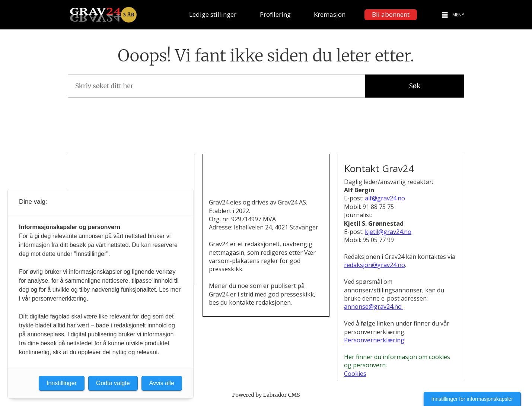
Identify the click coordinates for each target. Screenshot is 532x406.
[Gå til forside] (103, 15)
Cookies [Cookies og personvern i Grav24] (355, 374)
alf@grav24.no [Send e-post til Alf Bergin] (385, 198)
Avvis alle (162, 383)
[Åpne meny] (445, 15)
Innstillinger (62, 383)
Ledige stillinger (213, 14)
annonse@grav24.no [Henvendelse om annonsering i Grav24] (374, 307)
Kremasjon (330, 14)
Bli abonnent (391, 14)
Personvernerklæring (374, 340)
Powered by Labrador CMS (266, 395)
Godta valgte (113, 383)
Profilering (275, 14)
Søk (415, 86)
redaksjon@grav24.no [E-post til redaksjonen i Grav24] (375, 265)
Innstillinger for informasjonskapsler (472, 399)
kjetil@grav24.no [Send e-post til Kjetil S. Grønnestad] (388, 232)
